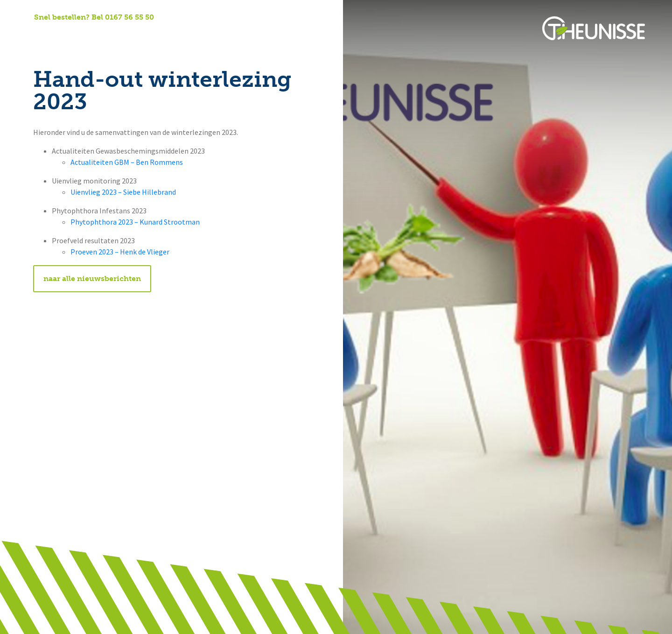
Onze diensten (145, 38)
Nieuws (201, 38)
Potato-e (294, 38)
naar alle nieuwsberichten (92, 278)
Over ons (86, 38)
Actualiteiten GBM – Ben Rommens (127, 162)
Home (44, 38)
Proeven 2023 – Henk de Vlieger (120, 252)
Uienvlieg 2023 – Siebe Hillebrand (123, 192)
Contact (245, 38)
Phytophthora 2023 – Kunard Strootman (135, 222)
